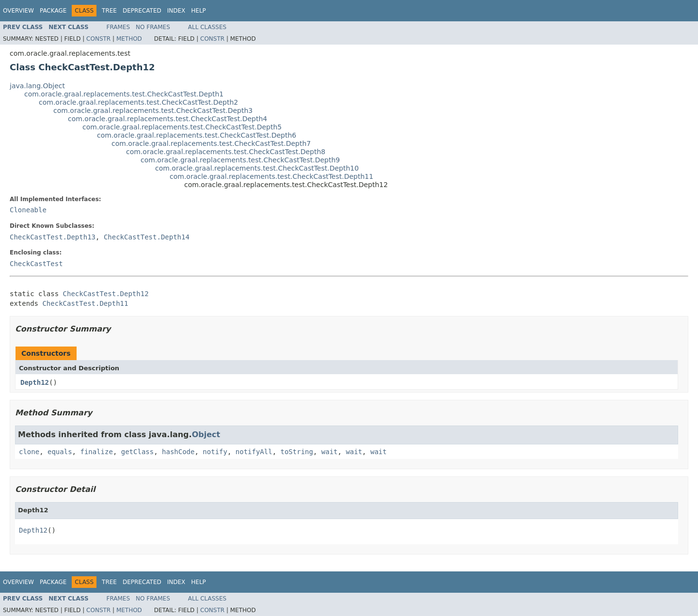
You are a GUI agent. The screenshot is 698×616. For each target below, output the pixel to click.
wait (330, 452)
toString (297, 452)
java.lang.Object (37, 86)
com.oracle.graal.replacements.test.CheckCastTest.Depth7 (211, 143)
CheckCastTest (36, 264)
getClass (137, 452)
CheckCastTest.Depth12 (106, 294)
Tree (109, 11)
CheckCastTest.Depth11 (85, 303)
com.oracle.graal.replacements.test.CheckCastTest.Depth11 (271, 176)
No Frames (153, 27)
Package (53, 11)
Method (129, 39)
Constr (98, 39)
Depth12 (35, 382)
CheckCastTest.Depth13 (53, 237)
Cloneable (28, 210)
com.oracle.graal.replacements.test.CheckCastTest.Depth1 (124, 94)
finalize (96, 452)
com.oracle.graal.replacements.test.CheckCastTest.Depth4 (167, 119)
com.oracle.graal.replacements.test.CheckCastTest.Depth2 (138, 102)
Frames (119, 27)
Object (206, 434)
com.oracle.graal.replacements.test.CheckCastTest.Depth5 (182, 127)
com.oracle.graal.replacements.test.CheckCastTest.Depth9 (240, 160)
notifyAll (254, 452)
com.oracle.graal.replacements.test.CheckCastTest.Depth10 (257, 168)
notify (215, 452)
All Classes (207, 27)
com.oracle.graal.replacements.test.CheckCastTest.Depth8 (226, 152)
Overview (18, 11)
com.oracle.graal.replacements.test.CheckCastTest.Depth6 (197, 135)
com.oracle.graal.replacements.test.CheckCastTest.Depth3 (153, 111)
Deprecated (142, 11)
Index (176, 11)
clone (29, 452)
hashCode (178, 452)
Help (198, 11)
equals (60, 452)
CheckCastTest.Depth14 (147, 237)
